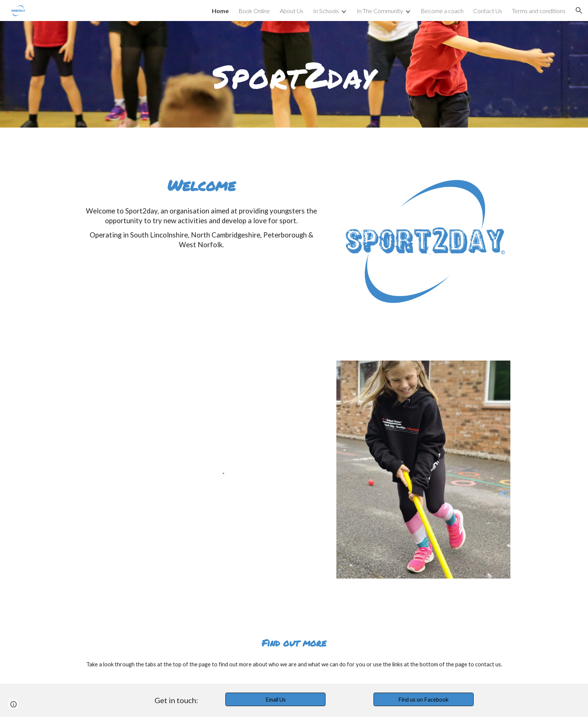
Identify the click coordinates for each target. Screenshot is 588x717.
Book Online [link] (254, 11)
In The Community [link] (380, 11)
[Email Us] (275, 699)
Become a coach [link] (442, 11)
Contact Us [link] (488, 11)
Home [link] (220, 11)
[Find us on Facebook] (423, 699)
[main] (294, 74)
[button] (579, 11)
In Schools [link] (326, 11)
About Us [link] (292, 11)
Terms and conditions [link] (539, 11)
